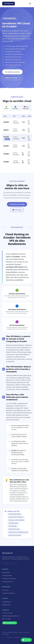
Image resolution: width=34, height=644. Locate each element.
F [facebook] (4, 563)
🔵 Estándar (15, 108)
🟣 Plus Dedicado (26, 108)
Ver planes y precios (12, 72)
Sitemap (25, 637)
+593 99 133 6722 (7, 613)
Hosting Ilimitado (7, 582)
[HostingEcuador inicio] (9, 4)
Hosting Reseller (7, 576)
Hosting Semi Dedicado (9, 579)
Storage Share (6, 605)
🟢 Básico (6, 108)
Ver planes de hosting (17, 204)
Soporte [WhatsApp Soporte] (26, 640)
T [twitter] (8, 563)
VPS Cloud (5, 590)
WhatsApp (17, 210)
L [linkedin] (12, 563)
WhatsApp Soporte (10, 623)
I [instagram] (16, 563)
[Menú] (30, 4)
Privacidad (17, 637)
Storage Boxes (6, 602)
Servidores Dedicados (9, 593)
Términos (10, 637)
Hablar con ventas (11, 78)
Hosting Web (6, 572)
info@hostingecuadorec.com (11, 616)
